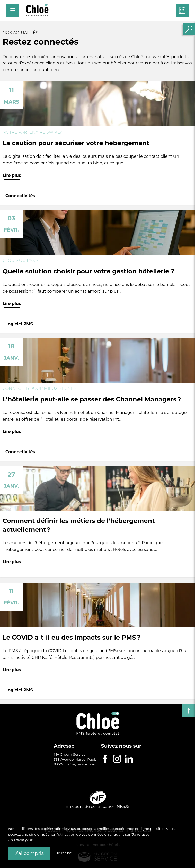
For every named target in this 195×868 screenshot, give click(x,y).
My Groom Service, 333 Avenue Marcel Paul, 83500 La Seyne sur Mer (75, 759)
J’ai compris (29, 853)
